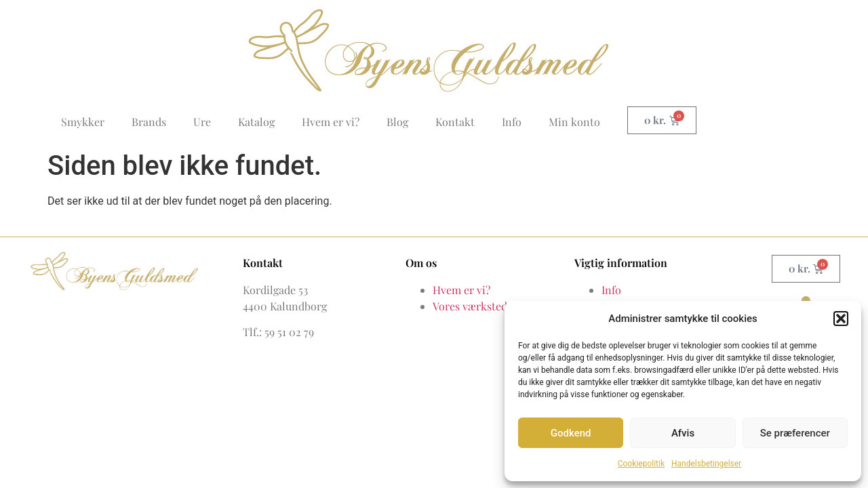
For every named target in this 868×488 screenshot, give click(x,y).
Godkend (571, 433)
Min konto (574, 122)
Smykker (83, 122)
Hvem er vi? (331, 122)
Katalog (256, 122)
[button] (841, 319)
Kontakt (455, 122)
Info (512, 122)
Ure (202, 122)
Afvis (683, 433)
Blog (397, 122)
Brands (149, 122)
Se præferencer (795, 433)
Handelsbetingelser (706, 464)
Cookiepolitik (641, 464)
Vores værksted (470, 306)
